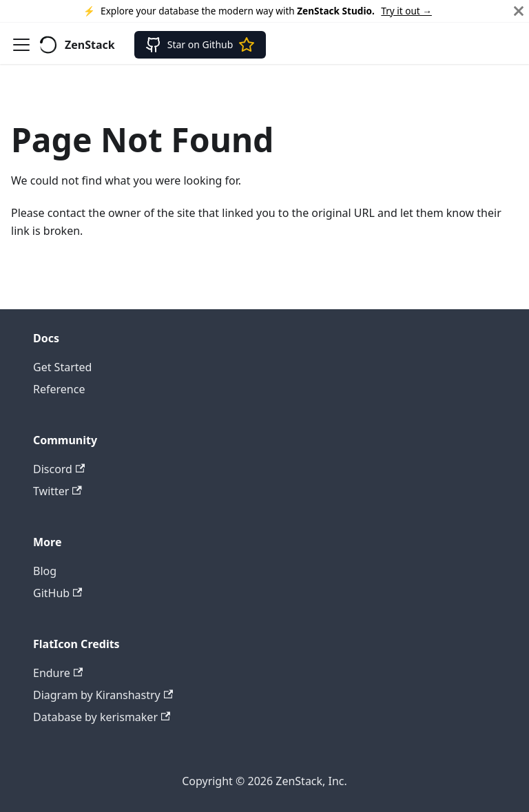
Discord (59, 469)
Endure (58, 673)
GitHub (58, 593)
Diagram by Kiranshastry (103, 695)
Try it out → (406, 11)
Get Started (62, 367)
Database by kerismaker (102, 717)
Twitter (58, 491)
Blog (45, 571)
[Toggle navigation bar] (21, 45)
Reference (59, 389)
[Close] (519, 11)
